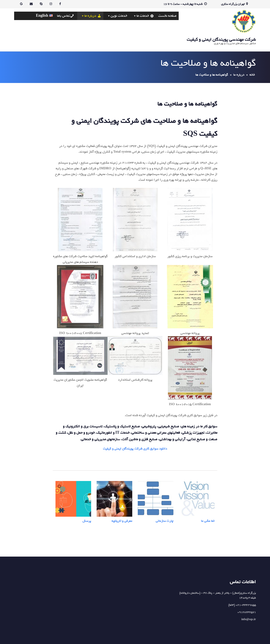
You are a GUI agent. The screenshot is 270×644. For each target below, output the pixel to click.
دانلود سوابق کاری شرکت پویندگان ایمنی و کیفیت (135, 449)
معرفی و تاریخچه (122, 521)
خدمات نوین (119, 16)
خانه (252, 75)
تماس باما (63, 16)
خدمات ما (143, 16)
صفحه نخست (167, 16)
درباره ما (90, 16)
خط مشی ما (208, 521)
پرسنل (87, 521)
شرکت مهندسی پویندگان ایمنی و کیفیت (221, 39)
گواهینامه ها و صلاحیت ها (187, 104)
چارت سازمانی (165, 521)
